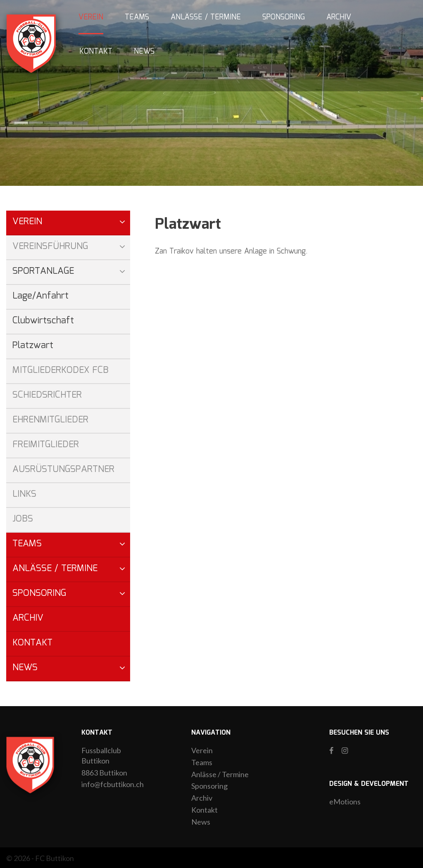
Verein (91, 17)
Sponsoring (284, 17)
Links (24, 494)
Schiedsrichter (47, 395)
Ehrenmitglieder (50, 420)
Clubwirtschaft (43, 321)
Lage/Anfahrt (40, 296)
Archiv (339, 17)
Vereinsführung (50, 246)
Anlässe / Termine (206, 17)
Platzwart (33, 345)
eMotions (345, 802)
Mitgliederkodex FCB (61, 370)
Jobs (23, 519)
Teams (137, 17)
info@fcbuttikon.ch (113, 784)
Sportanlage (43, 271)
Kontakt (96, 52)
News (144, 52)
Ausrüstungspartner (63, 469)
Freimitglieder (46, 445)
